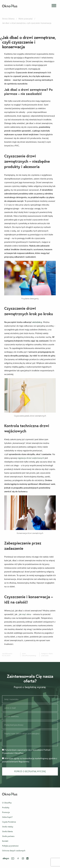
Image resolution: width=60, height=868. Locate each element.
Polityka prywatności (10, 846)
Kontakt (5, 841)
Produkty (6, 808)
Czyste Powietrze (9, 822)
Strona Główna (8, 19)
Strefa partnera (8, 836)
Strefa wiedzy (8, 827)
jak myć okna (25, 614)
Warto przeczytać (26, 19)
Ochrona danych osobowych (14, 851)
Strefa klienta (7, 831)
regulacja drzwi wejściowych (31, 458)
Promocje (6, 812)
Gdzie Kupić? (7, 817)
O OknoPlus (7, 803)
